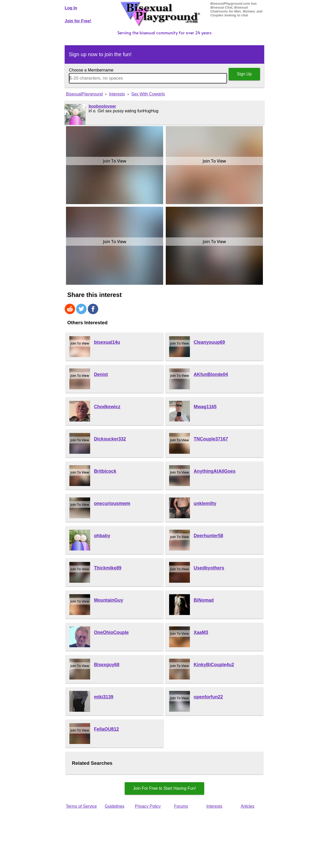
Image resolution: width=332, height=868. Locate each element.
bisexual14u (107, 342)
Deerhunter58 (208, 536)
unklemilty (205, 503)
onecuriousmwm (112, 503)
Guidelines (115, 806)
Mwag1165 (205, 407)
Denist (101, 374)
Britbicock (105, 471)
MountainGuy (109, 600)
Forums (181, 806)
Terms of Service (81, 806)
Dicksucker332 (110, 439)
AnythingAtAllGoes (215, 471)
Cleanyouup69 (209, 342)
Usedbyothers (209, 568)
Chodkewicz (107, 407)
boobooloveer (102, 106)
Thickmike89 (108, 568)
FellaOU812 (107, 729)
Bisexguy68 (107, 665)
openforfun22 (208, 697)
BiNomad (204, 600)
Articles (248, 806)
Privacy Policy (148, 806)
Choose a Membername (91, 70)
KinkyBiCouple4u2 (214, 665)
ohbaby (102, 536)
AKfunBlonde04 (211, 374)
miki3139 (104, 697)
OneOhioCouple (111, 632)
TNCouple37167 (211, 439)
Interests (214, 806)
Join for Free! (78, 21)
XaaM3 (201, 632)
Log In (71, 8)
